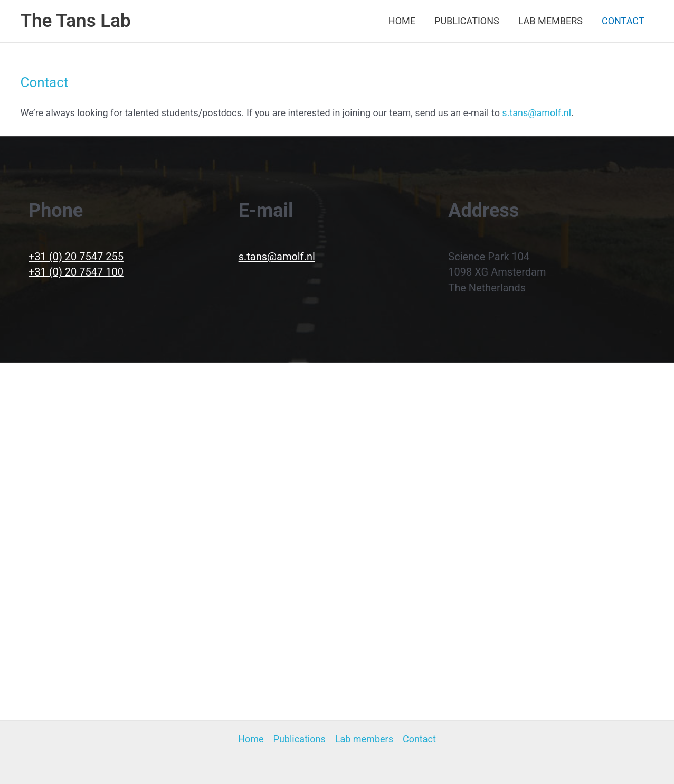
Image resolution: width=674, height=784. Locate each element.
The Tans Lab (76, 21)
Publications (467, 21)
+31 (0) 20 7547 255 (76, 257)
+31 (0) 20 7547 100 (76, 272)
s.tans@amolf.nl (537, 113)
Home (402, 21)
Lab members (550, 21)
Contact (623, 21)
